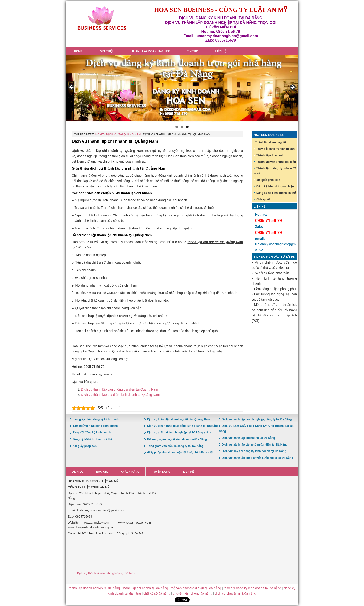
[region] (182, 89)
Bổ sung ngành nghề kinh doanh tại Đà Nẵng (177, 439)
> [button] (292, 88)
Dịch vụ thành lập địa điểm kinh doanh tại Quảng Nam (120, 395)
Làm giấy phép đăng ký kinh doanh (96, 419)
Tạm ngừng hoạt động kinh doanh (95, 426)
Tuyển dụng (161, 472)
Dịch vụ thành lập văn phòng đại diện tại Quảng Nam (120, 389)
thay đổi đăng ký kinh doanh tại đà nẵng (252, 588)
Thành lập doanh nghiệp (271, 142)
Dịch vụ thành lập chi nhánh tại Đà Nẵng (248, 438)
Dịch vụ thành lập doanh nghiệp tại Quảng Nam (179, 419)
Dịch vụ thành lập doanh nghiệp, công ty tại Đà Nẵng (257, 419)
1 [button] (177, 127)
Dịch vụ (78, 472)
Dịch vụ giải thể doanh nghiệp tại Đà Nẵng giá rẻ (179, 433)
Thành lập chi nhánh (270, 155)
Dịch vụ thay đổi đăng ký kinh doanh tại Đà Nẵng (254, 451)
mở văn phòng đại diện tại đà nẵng (196, 588)
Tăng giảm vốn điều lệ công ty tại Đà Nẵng (175, 446)
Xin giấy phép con (268, 180)
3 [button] (187, 127)
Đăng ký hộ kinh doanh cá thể (276, 193)
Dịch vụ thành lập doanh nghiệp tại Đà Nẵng (107, 573)
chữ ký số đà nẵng (157, 593)
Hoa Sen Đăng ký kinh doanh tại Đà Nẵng (102, 18)
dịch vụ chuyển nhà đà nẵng (236, 593)
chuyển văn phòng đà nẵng (193, 593)
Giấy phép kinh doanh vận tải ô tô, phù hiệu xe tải (180, 453)
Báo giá (102, 472)
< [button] (72, 88)
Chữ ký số (263, 199)
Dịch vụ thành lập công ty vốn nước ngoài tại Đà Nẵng (257, 458)
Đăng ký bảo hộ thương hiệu (275, 186)
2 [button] (182, 127)
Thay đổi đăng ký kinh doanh (275, 149)
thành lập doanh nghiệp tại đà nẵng (94, 588)
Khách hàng (130, 472)
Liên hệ (188, 472)
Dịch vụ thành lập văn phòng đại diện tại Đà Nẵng (255, 445)
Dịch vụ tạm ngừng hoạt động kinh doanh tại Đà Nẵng (183, 426)
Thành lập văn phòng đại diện (276, 162)
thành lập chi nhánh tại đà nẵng (145, 588)
